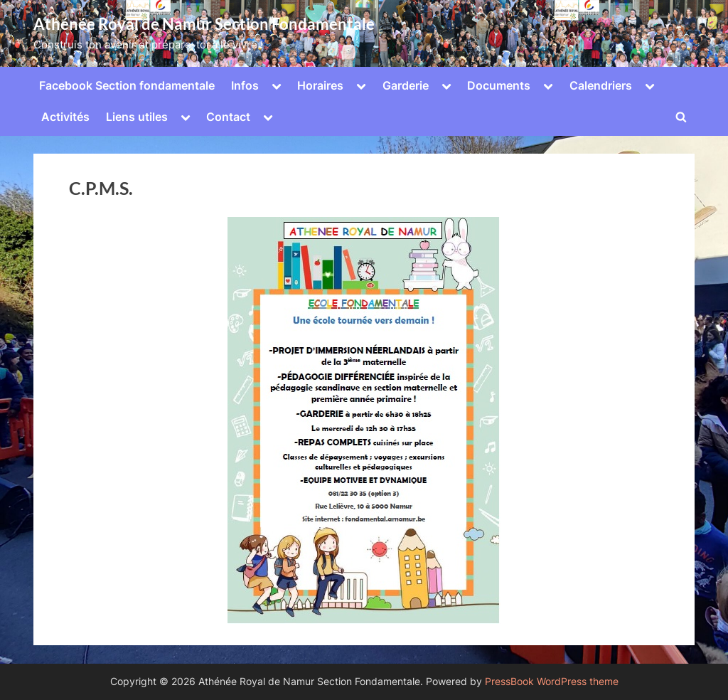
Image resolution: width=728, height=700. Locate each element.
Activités (65, 117)
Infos (245, 85)
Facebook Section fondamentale (127, 85)
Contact (228, 117)
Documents (499, 85)
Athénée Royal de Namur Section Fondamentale (204, 24)
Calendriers (601, 85)
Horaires (320, 85)
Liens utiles (137, 117)
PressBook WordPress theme (552, 682)
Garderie (406, 85)
